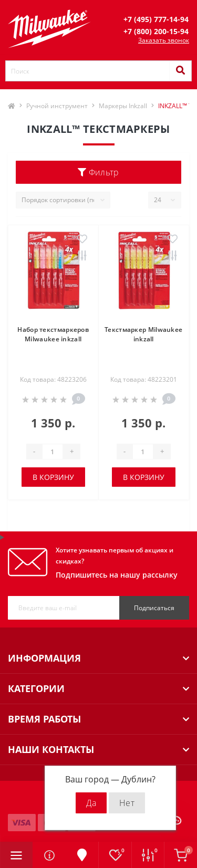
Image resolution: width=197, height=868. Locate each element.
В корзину (53, 477)
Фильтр (98, 172)
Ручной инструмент (57, 106)
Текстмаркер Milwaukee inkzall (143, 334)
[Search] (180, 71)
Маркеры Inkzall (123, 106)
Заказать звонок (164, 40)
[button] (156, 19)
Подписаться (154, 608)
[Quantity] (53, 452)
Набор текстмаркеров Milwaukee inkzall (53, 334)
